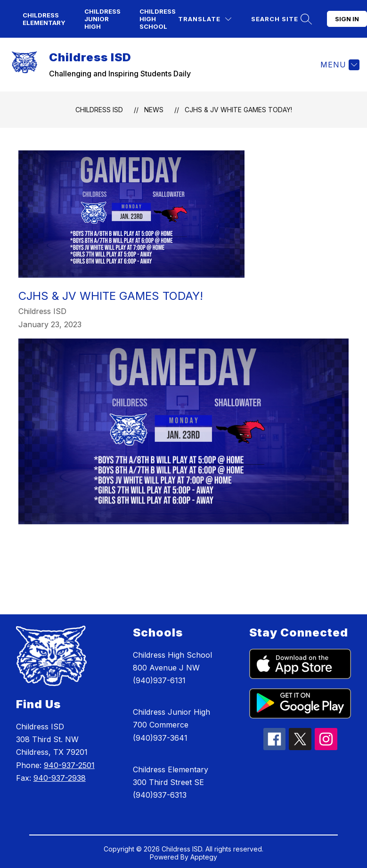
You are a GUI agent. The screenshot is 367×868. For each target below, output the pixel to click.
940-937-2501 (69, 765)
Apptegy (204, 857)
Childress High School (158, 19)
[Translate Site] (205, 19)
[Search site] (280, 19)
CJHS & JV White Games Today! (238, 110)
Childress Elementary (44, 19)
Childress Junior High (102, 19)
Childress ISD (99, 110)
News (154, 110)
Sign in (347, 19)
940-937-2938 (60, 778)
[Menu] (339, 65)
